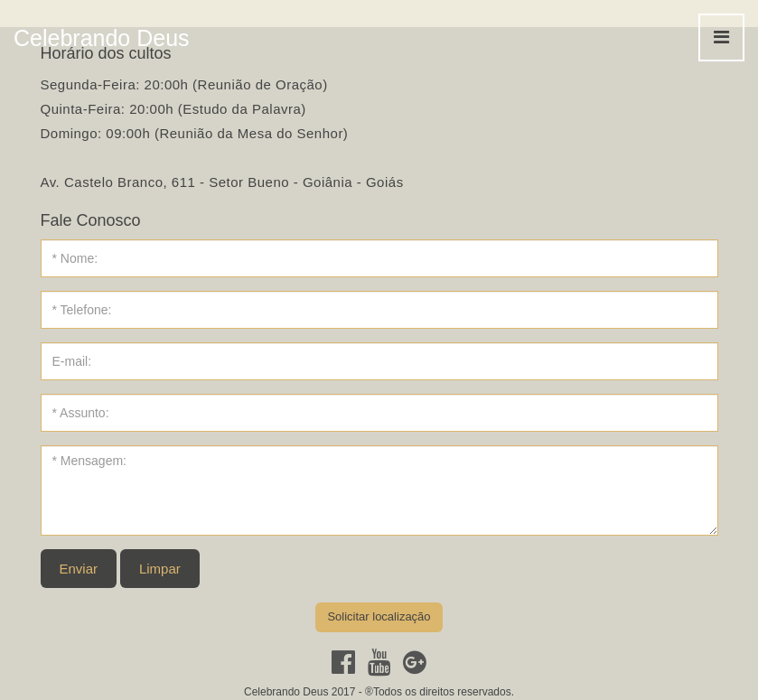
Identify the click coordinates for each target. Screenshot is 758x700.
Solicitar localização (379, 616)
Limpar (160, 569)
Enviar (79, 569)
